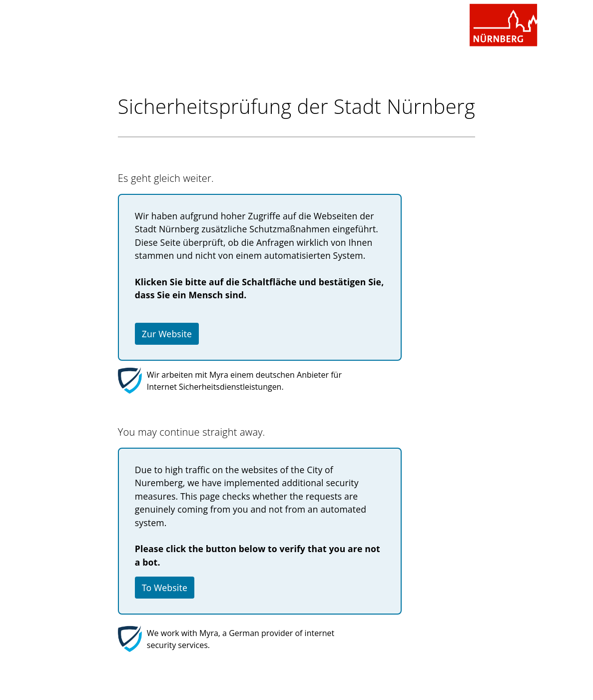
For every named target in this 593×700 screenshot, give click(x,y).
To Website (165, 588)
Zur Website (167, 334)
